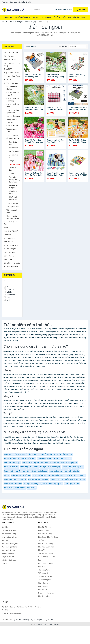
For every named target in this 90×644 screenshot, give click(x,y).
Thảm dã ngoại (14, 164)
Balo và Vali (8, 259)
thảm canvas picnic (11, 467)
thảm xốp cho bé (58, 475)
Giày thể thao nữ (12, 126)
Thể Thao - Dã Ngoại (17, 22)
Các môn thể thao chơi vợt (13, 88)
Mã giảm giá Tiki (8, 553)
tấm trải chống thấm (28, 458)
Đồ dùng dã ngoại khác (13, 198)
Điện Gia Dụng (37, 17)
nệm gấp (23, 479)
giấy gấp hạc (75, 484)
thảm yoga (8, 454)
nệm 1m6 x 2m (66, 458)
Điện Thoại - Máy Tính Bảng (74, 17)
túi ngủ (7, 475)
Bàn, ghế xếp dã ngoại (13, 187)
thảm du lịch (55, 463)
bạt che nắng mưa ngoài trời (48, 458)
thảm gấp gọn (34, 454)
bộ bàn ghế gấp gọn (12, 458)
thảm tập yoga (78, 467)
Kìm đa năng (13, 148)
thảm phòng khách (11, 479)
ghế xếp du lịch (71, 475)
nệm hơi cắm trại (57, 479)
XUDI (7, 287)
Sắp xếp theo (63, 46)
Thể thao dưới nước (11, 211)
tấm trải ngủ (32, 471)
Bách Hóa (8, 235)
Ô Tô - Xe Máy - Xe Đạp (11, 223)
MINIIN (8, 292)
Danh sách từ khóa (8, 550)
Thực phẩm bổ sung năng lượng (13, 217)
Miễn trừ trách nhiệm (9, 537)
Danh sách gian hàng (9, 547)
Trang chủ (5, 2)
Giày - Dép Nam (10, 252)
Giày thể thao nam (13, 116)
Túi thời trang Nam (11, 245)
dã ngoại (45, 479)
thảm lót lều (9, 488)
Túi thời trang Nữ (10, 249)
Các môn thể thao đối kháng (13, 100)
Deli (7, 297)
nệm (46, 463)
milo (34, 475)
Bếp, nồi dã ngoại (13, 192)
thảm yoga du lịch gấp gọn (21, 475)
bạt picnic (44, 484)
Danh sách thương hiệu (10, 544)
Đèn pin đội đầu (13, 169)
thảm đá (82, 475)
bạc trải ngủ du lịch (48, 454)
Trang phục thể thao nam (12, 121)
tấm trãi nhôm (20, 488)
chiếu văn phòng (44, 475)
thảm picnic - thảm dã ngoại (50, 467)
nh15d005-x (32, 488)
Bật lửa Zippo (14, 151)
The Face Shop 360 (25, 620)
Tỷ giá (16, 620)
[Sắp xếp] (78, 46)
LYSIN (8, 300)
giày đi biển (67, 467)
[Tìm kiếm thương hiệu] (42, 10)
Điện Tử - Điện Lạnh (22, 17)
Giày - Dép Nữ (9, 256)
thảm (66, 484)
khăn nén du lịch (34, 479)
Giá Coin (50, 620)
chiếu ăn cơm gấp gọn (69, 463)
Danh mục (13, 2)
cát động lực (21, 471)
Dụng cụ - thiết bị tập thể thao (13, 111)
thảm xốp (18, 484)
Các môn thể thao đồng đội (13, 94)
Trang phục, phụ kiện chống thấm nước (14, 180)
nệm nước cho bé (20, 454)
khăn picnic (34, 467)
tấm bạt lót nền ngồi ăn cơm (33, 463)
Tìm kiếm (81, 10)
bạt (84, 479)
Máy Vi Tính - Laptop (12, 73)
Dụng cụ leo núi (12, 135)
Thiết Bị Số (8, 69)
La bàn (11, 174)
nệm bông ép (74, 471)
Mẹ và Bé (7, 80)
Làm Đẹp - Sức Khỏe (11, 231)
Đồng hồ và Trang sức (12, 263)
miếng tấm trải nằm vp (73, 479)
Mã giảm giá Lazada (9, 557)
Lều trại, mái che (13, 156)
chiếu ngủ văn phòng (64, 454)
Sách (6, 228)
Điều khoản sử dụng (9, 534)
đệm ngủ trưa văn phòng (58, 471)
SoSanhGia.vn (43, 624)
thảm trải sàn (9, 471)
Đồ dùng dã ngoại (31, 22)
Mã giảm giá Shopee (9, 560)
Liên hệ (29, 2)
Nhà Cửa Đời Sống (53, 17)
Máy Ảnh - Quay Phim (12, 76)
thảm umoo (9, 484)
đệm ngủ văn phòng (31, 484)
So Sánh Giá (54, 624)
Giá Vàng (36, 620)
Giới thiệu (21, 2)
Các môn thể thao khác (13, 106)
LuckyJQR (9, 289)
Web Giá (43, 620)
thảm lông (24, 467)
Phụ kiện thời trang (11, 266)
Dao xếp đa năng (13, 143)
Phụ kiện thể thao (13, 207)
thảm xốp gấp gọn (56, 484)
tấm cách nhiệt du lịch (12, 463)
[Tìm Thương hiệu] (12, 282)
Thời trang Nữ (9, 242)
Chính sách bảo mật (9, 530)
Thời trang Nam (10, 238)
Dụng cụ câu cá (12, 203)
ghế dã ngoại (43, 471)
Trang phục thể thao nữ (12, 130)
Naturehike (9, 295)
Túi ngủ (11, 161)
